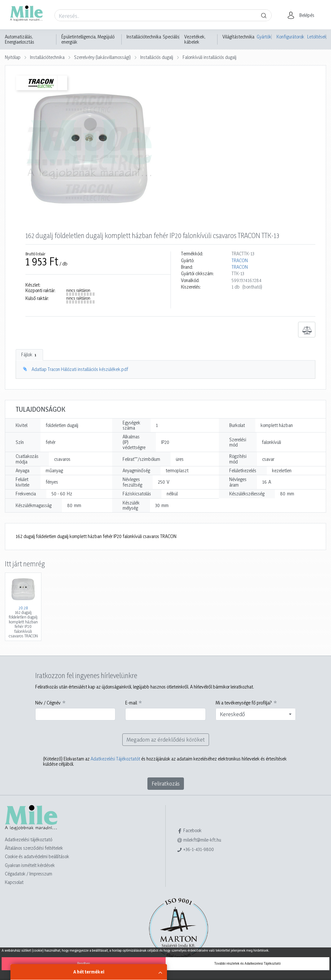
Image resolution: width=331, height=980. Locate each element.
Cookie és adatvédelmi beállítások (37, 856)
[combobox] (256, 714)
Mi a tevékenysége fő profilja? (244, 703)
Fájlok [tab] (29, 355)
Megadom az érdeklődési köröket (166, 739)
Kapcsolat (14, 882)
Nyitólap (13, 57)
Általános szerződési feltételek (34, 848)
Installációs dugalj (157, 57)
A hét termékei (89, 972)
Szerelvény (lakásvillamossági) (102, 57)
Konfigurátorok (289, 37)
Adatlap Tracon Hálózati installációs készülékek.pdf (80, 369)
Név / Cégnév (48, 703)
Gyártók (264, 37)
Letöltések (317, 37)
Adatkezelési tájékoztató (29, 839)
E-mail (131, 703)
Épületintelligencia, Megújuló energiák (88, 39)
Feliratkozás (166, 783)
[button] (303, 15)
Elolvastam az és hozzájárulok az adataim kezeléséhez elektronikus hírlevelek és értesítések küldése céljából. (165, 761)
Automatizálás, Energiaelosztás (20, 39)
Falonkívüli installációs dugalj (210, 57)
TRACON (240, 261)
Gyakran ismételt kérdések (30, 865)
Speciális (171, 37)
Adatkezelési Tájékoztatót (115, 759)
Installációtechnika (144, 37)
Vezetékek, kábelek (195, 39)
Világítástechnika (238, 37)
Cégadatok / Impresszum (29, 874)
